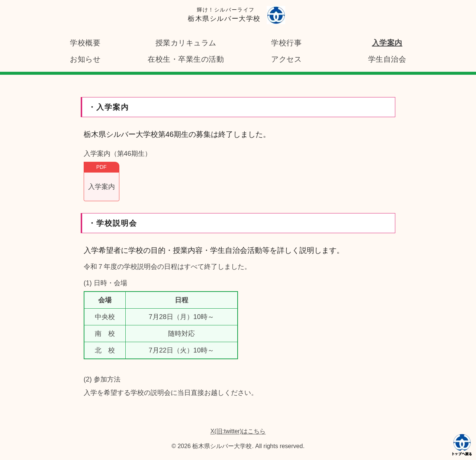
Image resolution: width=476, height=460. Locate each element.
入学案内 (387, 43)
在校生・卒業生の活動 (186, 59)
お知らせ (85, 59)
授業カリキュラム (186, 43)
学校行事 (286, 43)
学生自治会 (387, 59)
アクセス (286, 59)
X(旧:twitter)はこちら (238, 431)
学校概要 (85, 43)
